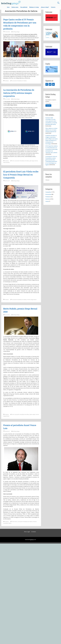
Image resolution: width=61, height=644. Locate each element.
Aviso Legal (27, 532)
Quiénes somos (15, 7)
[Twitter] (50, 84)
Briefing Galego (16, 32)
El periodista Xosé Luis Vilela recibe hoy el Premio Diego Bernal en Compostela (21, 175)
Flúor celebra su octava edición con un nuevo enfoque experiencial (51, 130)
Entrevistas (48, 194)
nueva (47, 201)
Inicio (8, 7)
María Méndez (6, 162)
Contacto (53, 7)
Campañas (48, 192)
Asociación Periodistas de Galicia (19, 81)
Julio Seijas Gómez (34, 161)
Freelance (48, 197)
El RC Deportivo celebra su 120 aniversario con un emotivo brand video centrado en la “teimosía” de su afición (52, 149)
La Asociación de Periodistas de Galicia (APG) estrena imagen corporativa (19, 93)
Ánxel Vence (15, 522)
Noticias (7, 81)
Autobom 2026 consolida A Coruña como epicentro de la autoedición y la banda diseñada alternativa (51, 121)
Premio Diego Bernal (32, 300)
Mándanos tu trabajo (34, 7)
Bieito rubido (32, 414)
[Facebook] (47, 84)
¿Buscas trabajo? (45, 7)
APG (13, 161)
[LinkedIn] (53, 84)
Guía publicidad (24, 7)
